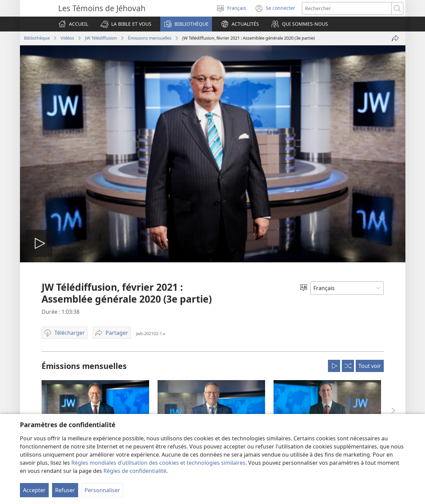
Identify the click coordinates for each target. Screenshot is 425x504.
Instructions (123, 386)
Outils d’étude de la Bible (58, 325)
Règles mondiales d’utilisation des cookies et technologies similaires (158, 463)
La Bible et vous (49, 282)
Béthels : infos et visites (212, 343)
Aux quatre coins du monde (217, 404)
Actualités (198, 282)
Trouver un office (351, 295)
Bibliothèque (124, 282)
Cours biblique (48, 315)
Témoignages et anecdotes (216, 394)
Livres (117, 305)
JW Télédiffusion (127, 396)
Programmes (124, 366)
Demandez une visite (210, 323)
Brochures (121, 315)
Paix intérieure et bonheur (60, 335)
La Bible (119, 294)
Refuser (65, 490)
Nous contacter (204, 333)
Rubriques (121, 335)
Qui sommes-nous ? (209, 300)
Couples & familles (52, 345)
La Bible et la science (54, 386)
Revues (118, 345)
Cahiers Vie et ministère (134, 355)
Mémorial (198, 364)
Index (117, 376)
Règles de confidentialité (135, 471)
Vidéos (118, 406)
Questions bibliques (53, 294)
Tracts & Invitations (130, 325)
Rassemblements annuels (214, 374)
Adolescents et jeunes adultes (63, 355)
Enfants (41, 366)
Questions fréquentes (210, 313)
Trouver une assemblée (295, 308)
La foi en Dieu (47, 376)
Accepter (34, 490)
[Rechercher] (347, 8)
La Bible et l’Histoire (53, 396)
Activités (197, 384)
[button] (126, 24)
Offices (196, 353)
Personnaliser (102, 490)
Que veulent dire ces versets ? (63, 305)
